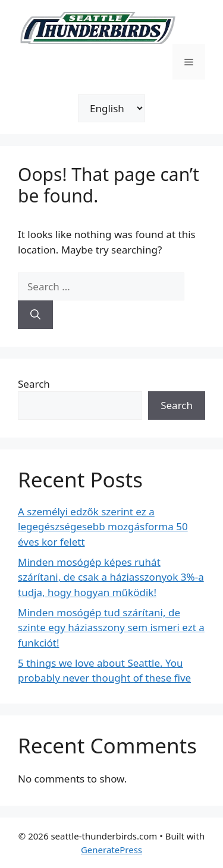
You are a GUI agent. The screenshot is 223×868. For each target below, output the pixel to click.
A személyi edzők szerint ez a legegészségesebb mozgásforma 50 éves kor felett (103, 527)
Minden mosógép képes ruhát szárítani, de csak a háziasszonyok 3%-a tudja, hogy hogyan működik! (111, 577)
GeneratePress (111, 850)
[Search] (35, 315)
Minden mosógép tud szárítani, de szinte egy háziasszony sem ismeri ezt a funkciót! (111, 628)
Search (34, 384)
